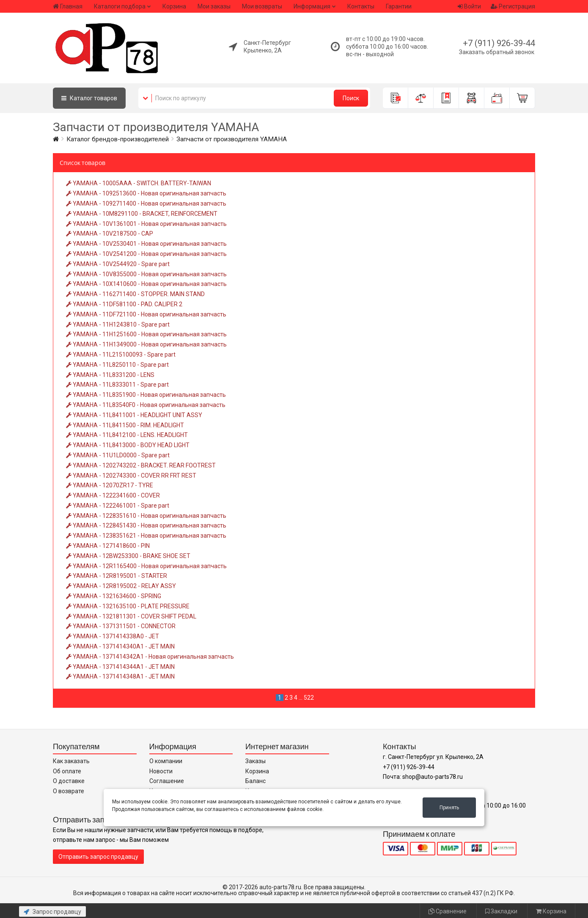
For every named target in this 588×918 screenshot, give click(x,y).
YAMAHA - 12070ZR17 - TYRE (110, 485)
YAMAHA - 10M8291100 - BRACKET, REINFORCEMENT (142, 214)
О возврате (69, 791)
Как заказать (71, 761)
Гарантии (399, 6)
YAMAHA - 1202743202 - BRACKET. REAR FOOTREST (141, 465)
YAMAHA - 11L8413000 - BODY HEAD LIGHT (128, 445)
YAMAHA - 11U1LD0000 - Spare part (118, 455)
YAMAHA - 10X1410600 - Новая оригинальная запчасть (146, 284)
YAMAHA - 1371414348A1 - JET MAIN (120, 676)
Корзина (174, 6)
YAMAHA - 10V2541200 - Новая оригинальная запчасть (146, 254)
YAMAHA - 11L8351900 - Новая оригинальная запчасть (146, 395)
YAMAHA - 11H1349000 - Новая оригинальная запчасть (146, 344)
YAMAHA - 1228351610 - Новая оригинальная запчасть (146, 516)
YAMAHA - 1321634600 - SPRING (114, 596)
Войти (469, 6)
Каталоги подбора (120, 6)
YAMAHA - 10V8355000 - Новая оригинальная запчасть (146, 274)
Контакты (361, 6)
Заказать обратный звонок (497, 52)
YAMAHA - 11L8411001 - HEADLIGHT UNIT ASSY (134, 415)
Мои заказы (214, 6)
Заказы (256, 761)
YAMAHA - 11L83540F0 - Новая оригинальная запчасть (146, 405)
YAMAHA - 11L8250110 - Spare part (117, 365)
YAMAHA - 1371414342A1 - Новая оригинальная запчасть (150, 657)
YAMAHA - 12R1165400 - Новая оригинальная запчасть (146, 566)
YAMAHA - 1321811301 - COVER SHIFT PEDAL (131, 616)
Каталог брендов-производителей (118, 139)
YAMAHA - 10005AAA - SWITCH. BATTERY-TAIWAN (139, 183)
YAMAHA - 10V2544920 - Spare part (118, 264)
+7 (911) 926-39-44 (499, 43)
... (301, 698)
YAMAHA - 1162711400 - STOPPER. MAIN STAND (135, 294)
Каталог (89, 98)
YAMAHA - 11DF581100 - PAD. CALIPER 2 (124, 304)
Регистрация (513, 6)
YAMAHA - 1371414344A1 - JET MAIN (120, 667)
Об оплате (67, 771)
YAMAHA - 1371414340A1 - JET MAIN (120, 646)
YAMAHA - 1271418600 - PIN (108, 546)
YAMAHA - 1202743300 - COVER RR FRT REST (131, 475)
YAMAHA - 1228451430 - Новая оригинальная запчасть (146, 525)
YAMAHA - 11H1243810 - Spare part (118, 324)
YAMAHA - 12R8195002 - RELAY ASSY (121, 586)
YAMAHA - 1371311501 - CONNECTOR (121, 626)
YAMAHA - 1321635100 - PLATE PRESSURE (128, 606)
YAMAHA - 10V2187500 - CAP (110, 234)
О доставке (69, 781)
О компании (166, 761)
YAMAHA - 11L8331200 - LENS (110, 375)
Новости (161, 771)
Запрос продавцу (52, 912)
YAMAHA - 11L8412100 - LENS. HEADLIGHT (127, 435)
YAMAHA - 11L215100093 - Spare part (121, 355)
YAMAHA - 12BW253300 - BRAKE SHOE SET (128, 556)
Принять (449, 808)
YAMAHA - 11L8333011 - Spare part (117, 385)
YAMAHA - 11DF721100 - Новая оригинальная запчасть (146, 314)
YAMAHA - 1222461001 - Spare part (118, 506)
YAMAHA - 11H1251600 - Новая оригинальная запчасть (146, 334)
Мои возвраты (262, 6)
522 (309, 698)
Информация (312, 6)
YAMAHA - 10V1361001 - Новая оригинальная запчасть (146, 224)
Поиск (351, 98)
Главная (68, 6)
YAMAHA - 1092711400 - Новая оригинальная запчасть (146, 203)
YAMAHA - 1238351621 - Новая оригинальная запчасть (146, 536)
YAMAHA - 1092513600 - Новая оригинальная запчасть (146, 193)
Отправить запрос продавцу (98, 857)
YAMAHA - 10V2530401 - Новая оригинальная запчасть (146, 244)
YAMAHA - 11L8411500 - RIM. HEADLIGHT (125, 425)
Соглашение (167, 781)
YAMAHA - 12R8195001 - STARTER (117, 576)
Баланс (256, 781)
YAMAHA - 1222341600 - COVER (113, 495)
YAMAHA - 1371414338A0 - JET (113, 636)
